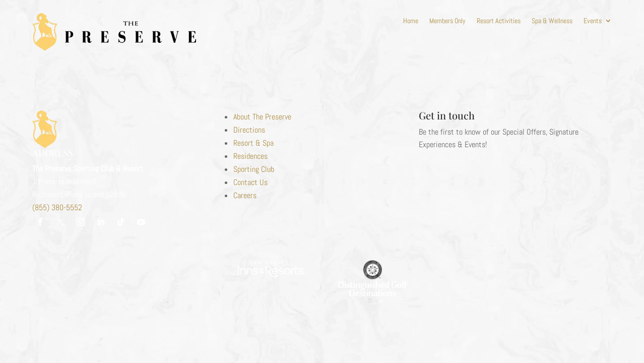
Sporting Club (254, 169)
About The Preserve (262, 117)
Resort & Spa (253, 143)
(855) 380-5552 (57, 207)
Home (411, 21)
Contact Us (250, 182)
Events (593, 21)
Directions (249, 130)
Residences (250, 156)
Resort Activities (499, 21)
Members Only (447, 21)
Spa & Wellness (552, 21)
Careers (245, 195)
